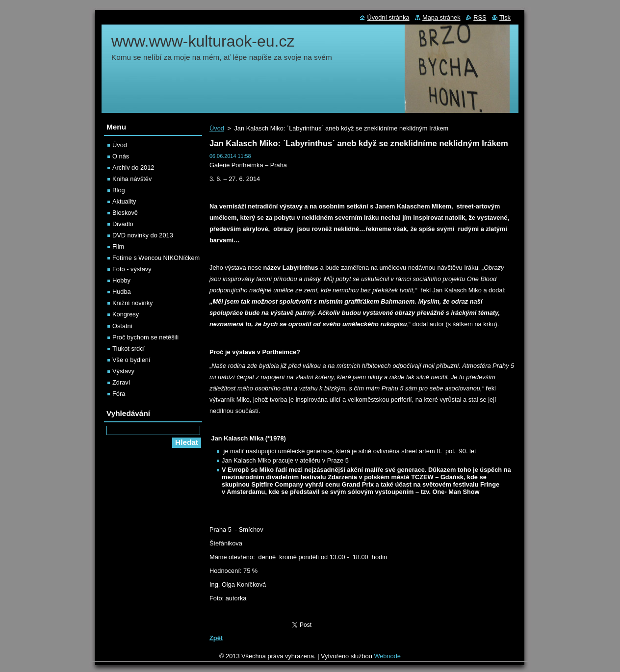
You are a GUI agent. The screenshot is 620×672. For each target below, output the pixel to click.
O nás (121, 156)
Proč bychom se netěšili (145, 337)
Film (118, 246)
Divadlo (123, 224)
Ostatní (122, 326)
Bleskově (125, 213)
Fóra (119, 394)
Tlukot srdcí (129, 349)
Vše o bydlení (131, 360)
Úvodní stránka (388, 17)
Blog (119, 190)
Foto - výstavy (132, 269)
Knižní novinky (133, 303)
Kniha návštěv (132, 179)
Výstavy (123, 371)
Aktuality (124, 201)
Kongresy (126, 314)
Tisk (505, 17)
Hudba (122, 292)
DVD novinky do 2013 (143, 235)
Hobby (121, 280)
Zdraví (121, 382)
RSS (480, 17)
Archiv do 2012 (133, 168)
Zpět (216, 638)
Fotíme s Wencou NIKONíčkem (156, 258)
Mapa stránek (441, 17)
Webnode (387, 656)
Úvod (217, 128)
